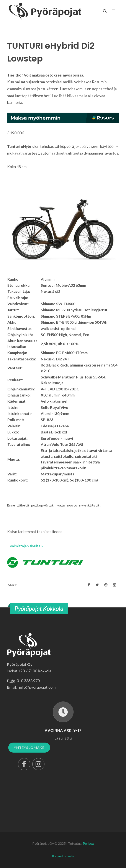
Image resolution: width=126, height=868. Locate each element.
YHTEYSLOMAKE (29, 747)
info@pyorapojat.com (37, 687)
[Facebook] (89, 585)
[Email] (115, 585)
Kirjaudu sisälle (63, 856)
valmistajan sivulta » (26, 546)
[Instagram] (38, 764)
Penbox (88, 843)
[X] (97, 585)
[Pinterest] (106, 585)
